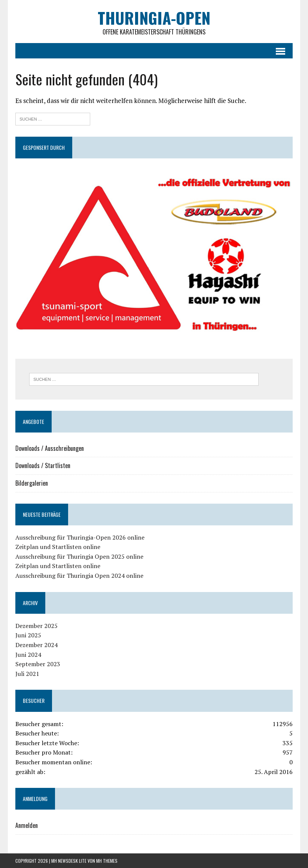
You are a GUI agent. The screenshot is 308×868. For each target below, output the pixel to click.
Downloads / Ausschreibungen (50, 448)
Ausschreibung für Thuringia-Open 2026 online (80, 537)
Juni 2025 (28, 635)
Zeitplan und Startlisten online (58, 547)
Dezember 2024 (36, 645)
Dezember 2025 (36, 626)
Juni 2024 (28, 655)
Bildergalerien (32, 483)
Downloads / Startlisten (43, 465)
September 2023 (38, 664)
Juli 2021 (27, 674)
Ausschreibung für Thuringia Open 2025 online (79, 556)
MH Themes (107, 861)
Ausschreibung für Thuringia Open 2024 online (79, 576)
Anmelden (27, 825)
